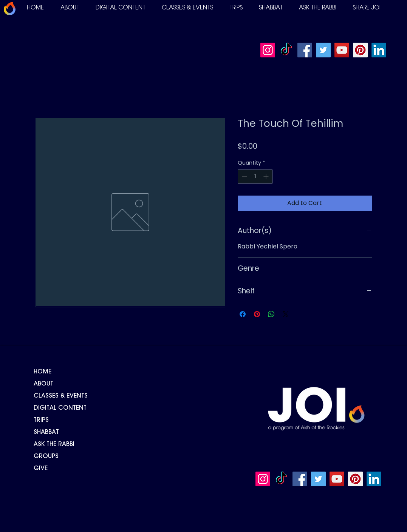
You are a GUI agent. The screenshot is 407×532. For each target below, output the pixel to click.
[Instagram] (268, 50)
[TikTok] (286, 50)
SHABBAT (46, 432)
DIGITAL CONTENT (60, 408)
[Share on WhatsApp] (271, 314)
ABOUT (43, 384)
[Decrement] (244, 177)
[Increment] (267, 177)
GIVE (41, 469)
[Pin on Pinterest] (257, 314)
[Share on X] (286, 314)
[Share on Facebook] (243, 314)
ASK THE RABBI (54, 444)
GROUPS (46, 456)
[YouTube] (342, 50)
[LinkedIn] (379, 50)
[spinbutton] (255, 177)
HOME (43, 372)
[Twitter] (323, 50)
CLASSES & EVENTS (61, 396)
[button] (70, 8)
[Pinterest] (360, 50)
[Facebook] (305, 50)
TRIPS (41, 420)
